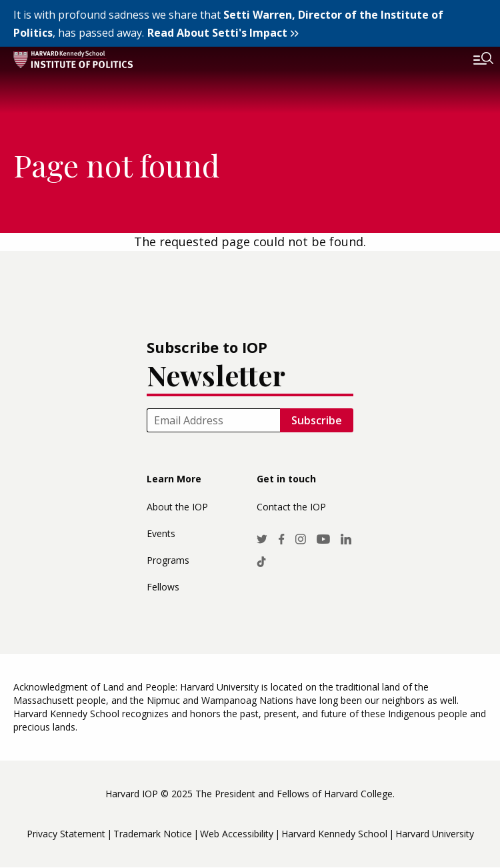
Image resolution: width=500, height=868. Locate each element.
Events (161, 533)
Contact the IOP (291, 507)
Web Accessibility (237, 834)
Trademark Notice (153, 834)
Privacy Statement (66, 834)
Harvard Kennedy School (334, 834)
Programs (168, 560)
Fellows (163, 587)
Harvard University (435, 834)
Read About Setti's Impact (217, 33)
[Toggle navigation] (473, 60)
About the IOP (177, 507)
